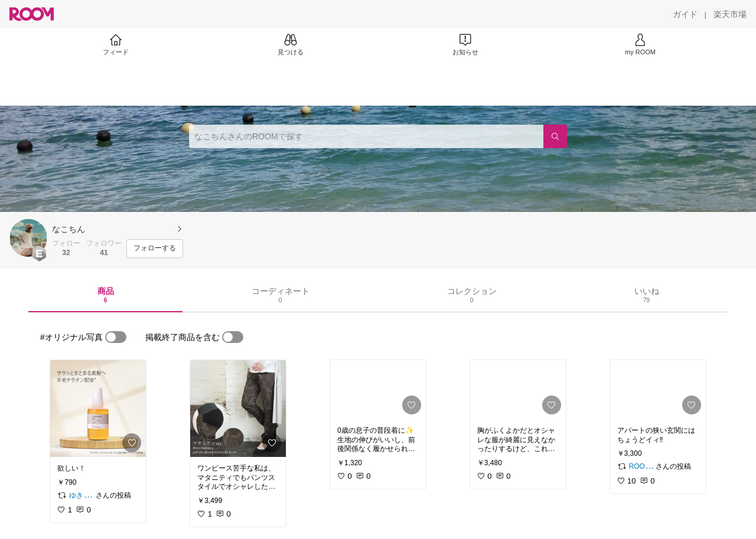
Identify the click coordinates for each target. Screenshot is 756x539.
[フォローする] (155, 249)
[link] (98, 409)
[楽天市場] (730, 14)
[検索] (555, 136)
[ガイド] (685, 14)
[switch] (116, 337)
